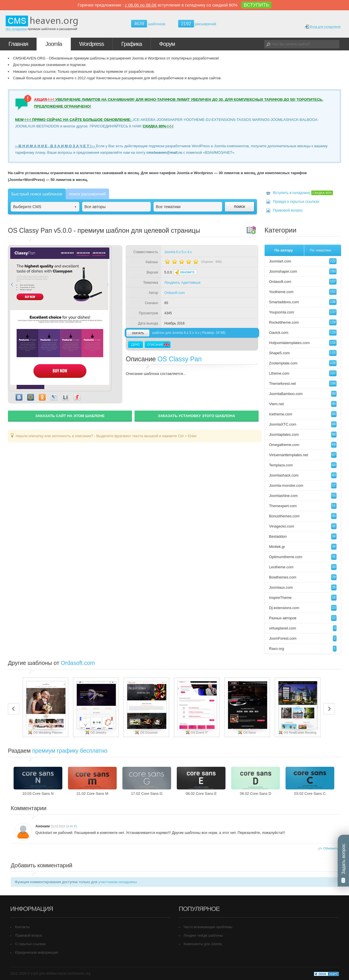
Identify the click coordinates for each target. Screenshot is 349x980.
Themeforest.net (303, 384)
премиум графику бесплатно (70, 751)
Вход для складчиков (323, 27)
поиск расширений (87, 194)
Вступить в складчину (303, 193)
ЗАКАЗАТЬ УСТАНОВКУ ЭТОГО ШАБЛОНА (196, 416)
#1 (75, 826)
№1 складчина (16, 29)
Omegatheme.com (303, 445)
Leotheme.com (303, 567)
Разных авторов (303, 618)
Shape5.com (303, 353)
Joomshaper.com (303, 271)
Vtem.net (303, 404)
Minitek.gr (303, 547)
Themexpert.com (303, 506)
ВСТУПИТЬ (256, 5)
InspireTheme (303, 598)
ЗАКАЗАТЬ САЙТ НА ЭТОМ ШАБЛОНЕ (70, 416)
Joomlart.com (303, 261)
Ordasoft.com (174, 293)
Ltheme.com (303, 373)
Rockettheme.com (303, 322)
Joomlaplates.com (303, 435)
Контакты (22, 927)
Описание (158, 345)
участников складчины (118, 882)
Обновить (331, 848)
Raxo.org (303, 649)
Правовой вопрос (288, 210)
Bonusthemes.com (303, 516)
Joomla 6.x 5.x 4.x (178, 252)
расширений (197, 24)
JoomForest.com (303, 638)
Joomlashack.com (303, 475)
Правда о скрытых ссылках (296, 201)
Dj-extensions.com (303, 608)
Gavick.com (303, 333)
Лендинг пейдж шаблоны (203, 936)
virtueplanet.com (303, 628)
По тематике (321, 250)
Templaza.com (303, 465)
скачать (138, 333)
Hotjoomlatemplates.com (303, 343)
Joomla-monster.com (303, 485)
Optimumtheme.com (303, 557)
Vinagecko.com (303, 526)
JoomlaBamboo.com (303, 394)
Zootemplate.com (303, 363)
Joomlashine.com (303, 496)
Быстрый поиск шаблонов (37, 194)
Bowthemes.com (303, 577)
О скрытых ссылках (30, 944)
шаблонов (148, 24)
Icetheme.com (303, 414)
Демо (136, 345)
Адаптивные (191, 283)
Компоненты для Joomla (203, 944)
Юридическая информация (37, 953)
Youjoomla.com (303, 312)
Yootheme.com (303, 292)
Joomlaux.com (303, 587)
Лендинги (172, 283)
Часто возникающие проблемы (208, 927)
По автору (284, 250)
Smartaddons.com (303, 302)
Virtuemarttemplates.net (303, 455)
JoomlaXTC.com (303, 424)
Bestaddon (303, 536)
